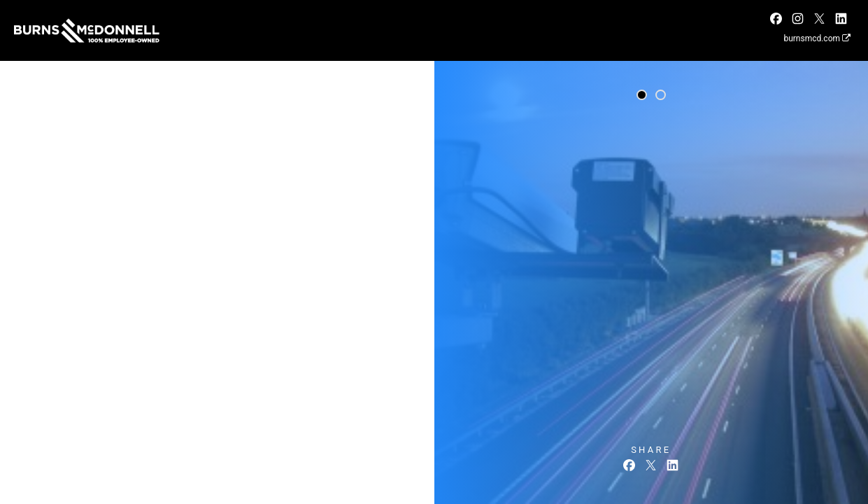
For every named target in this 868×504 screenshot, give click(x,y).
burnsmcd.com (817, 38)
